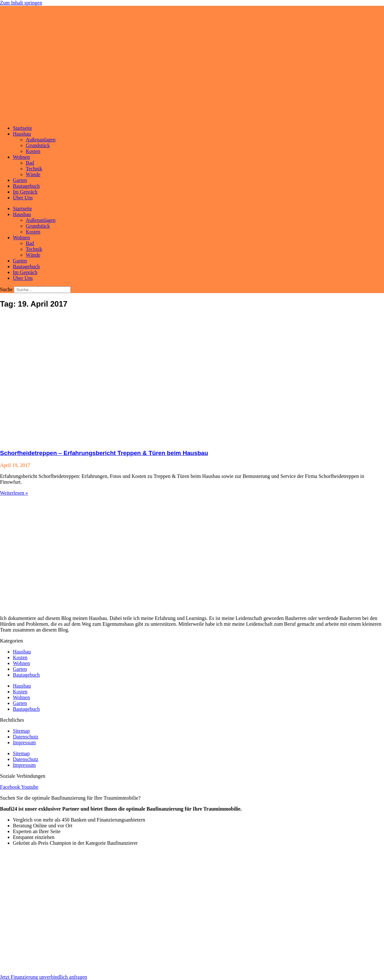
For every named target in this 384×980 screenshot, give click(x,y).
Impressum (24, 742)
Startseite (23, 128)
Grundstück (38, 145)
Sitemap (21, 731)
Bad (30, 163)
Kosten (33, 151)
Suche (6, 289)
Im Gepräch (25, 192)
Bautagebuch (26, 186)
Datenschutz (26, 737)
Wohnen (21, 157)
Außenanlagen (41, 140)
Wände (33, 174)
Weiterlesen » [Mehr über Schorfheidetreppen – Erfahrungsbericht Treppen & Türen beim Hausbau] (14, 493)
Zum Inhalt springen (21, 3)
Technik (34, 169)
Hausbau (22, 134)
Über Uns (23, 198)
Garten (20, 180)
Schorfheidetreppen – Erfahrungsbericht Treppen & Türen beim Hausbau (104, 453)
